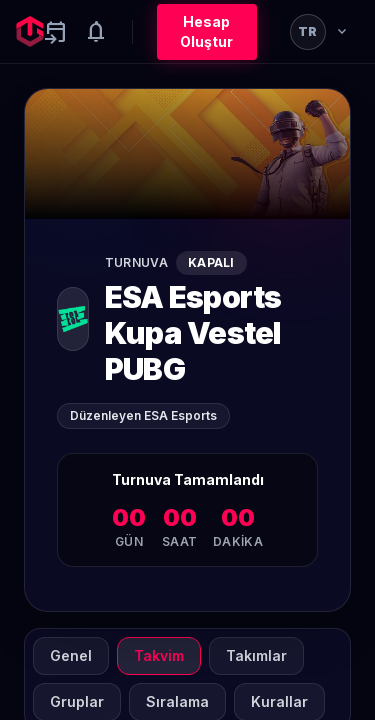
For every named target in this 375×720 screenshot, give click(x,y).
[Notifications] (96, 32)
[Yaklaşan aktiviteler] (56, 32)
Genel (71, 655)
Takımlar (256, 655)
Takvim (159, 655)
